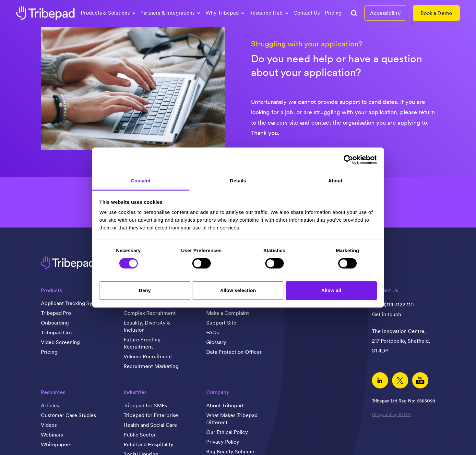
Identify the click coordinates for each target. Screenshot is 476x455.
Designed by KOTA (391, 414)
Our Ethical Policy (227, 432)
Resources (53, 392)
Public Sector (140, 435)
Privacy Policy (223, 442)
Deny (145, 290)
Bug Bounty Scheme (230, 451)
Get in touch (387, 314)
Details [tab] (238, 181)
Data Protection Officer (234, 352)
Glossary (216, 342)
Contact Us (307, 13)
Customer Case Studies (68, 415)
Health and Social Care (150, 425)
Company (218, 392)
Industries (135, 392)
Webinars (52, 435)
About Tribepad (225, 405)
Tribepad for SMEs (145, 405)
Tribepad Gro (56, 332)
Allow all (331, 290)
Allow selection (238, 290)
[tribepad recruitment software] (45, 13)
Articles (50, 405)
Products (51, 290)
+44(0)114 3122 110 (393, 304)
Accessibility (385, 13)
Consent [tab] (141, 181)
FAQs (213, 332)
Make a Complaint (228, 313)
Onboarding (55, 323)
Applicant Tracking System (72, 303)
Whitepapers (56, 444)
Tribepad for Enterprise (151, 415)
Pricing (333, 13)
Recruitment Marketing (151, 366)
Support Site (221, 323)
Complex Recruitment (150, 313)
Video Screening (60, 342)
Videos (49, 425)
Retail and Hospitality (149, 444)
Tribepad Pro (56, 313)
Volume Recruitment (148, 356)
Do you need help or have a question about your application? (337, 65)
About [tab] (335, 181)
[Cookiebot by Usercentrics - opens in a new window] (348, 160)
